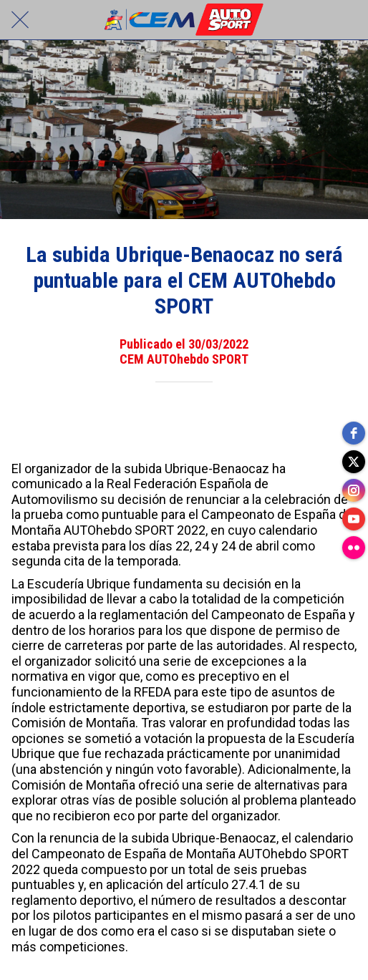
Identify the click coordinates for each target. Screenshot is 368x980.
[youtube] (354, 519)
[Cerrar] (20, 20)
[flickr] (354, 548)
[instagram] (354, 490)
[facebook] (354, 433)
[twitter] (354, 462)
